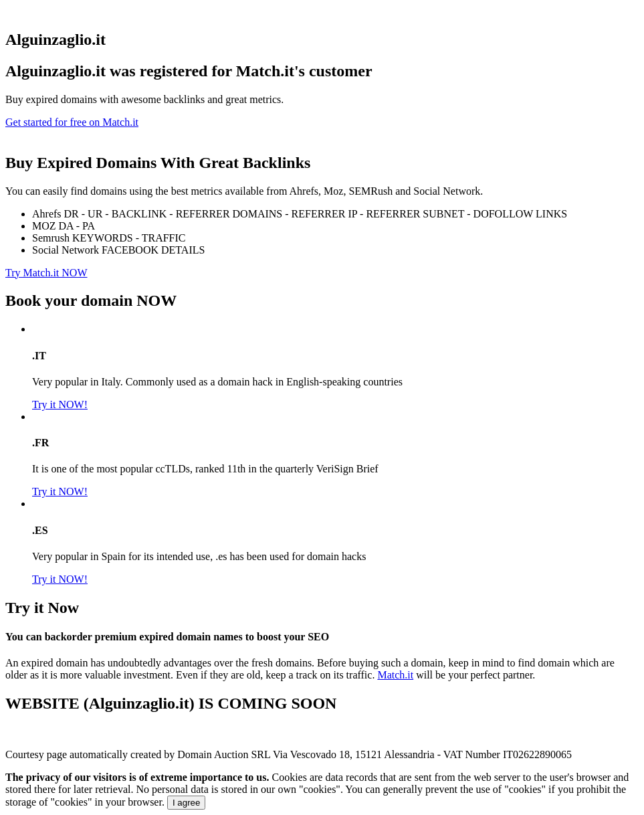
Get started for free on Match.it (72, 122)
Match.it (395, 675)
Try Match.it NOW (46, 273)
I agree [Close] (187, 803)
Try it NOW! (60, 404)
